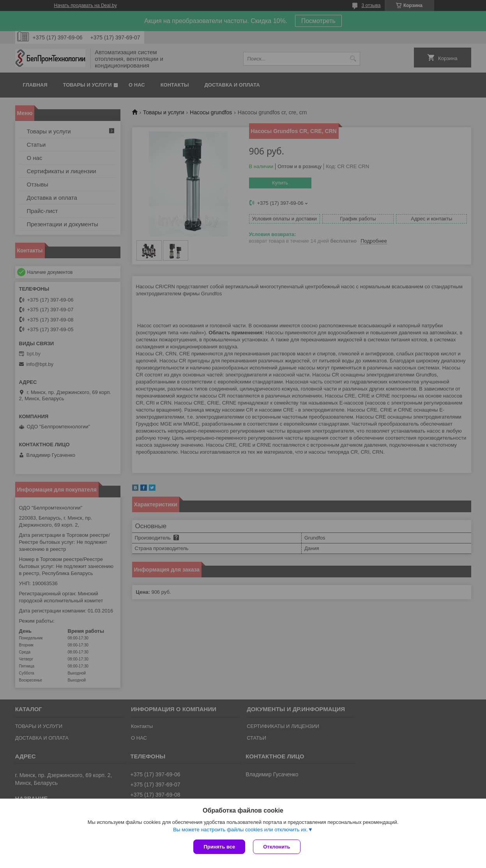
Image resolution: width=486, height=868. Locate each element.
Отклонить (277, 847)
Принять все (219, 847)
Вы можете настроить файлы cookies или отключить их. (240, 830)
